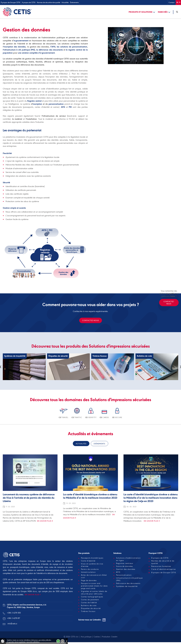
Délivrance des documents (128, 584)
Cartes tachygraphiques (92, 597)
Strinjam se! (58, 641)
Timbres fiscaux (88, 612)
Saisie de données (125, 567)
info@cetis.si (12, 624)
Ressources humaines (161, 567)
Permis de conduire (90, 570)
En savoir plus (44, 521)
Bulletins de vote (89, 606)
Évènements (74, 2)
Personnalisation (124, 575)
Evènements (99, 444)
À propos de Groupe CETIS (11, 2)
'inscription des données (14, 47)
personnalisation (56, 104)
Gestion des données (126, 570)
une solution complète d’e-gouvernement (36, 53)
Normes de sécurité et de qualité (49, 2)
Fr (178, 2)
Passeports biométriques (92, 558)
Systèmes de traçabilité (127, 587)
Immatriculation (88, 573)
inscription (37, 104)
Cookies (97, 637)
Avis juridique (86, 637)
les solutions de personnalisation (72, 47)
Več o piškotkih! (63, 641)
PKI (70, 107)
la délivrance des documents (49, 50)
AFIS (63, 107)
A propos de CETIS (29, 2)
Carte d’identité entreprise (164, 570)
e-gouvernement (21, 41)
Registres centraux (125, 564)
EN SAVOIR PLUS (32, 595)
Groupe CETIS (30, 589)
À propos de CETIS (160, 558)
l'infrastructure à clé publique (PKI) (19, 50)
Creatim (114, 637)
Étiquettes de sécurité (91, 609)
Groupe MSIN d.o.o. (29, 592)
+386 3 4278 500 (14, 613)
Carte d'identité (88, 561)
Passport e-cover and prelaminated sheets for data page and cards (94, 586)
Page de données (89, 581)
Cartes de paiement (90, 600)
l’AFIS (53, 47)
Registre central (34, 101)
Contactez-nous (91, 321)
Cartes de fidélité (89, 603)
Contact (172, 2)
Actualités (65, 2)
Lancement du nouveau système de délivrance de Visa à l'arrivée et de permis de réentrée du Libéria (29, 498)
